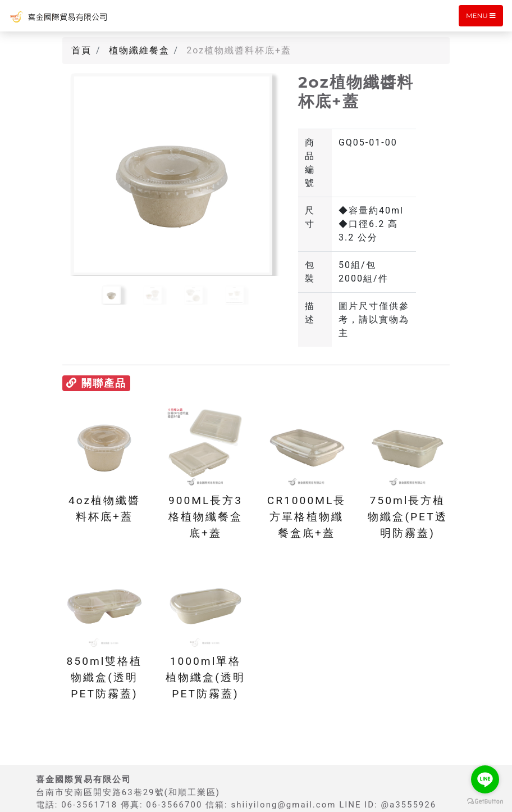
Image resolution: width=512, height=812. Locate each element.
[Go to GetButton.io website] (485, 801)
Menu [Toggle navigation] (481, 15)
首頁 (81, 50)
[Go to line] (485, 779)
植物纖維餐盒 (139, 50)
